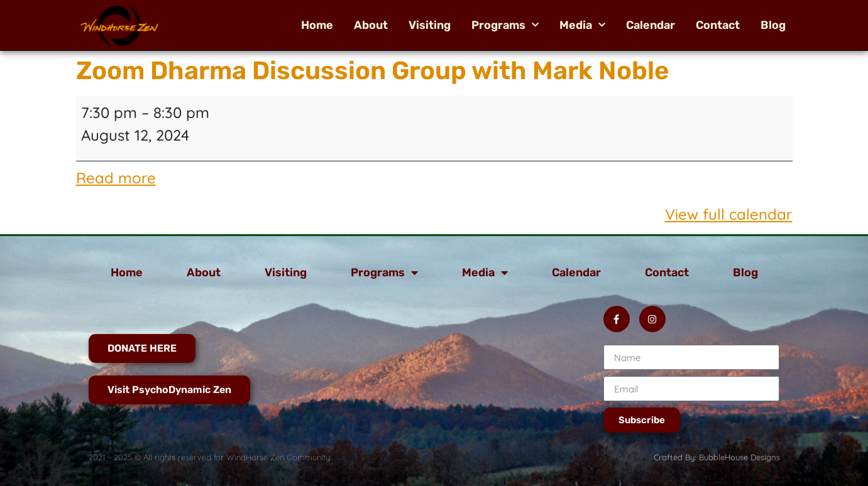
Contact (718, 25)
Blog (773, 25)
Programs (505, 25)
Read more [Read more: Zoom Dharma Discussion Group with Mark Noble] (116, 178)
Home (317, 25)
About (371, 25)
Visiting (430, 25)
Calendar (651, 25)
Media (582, 25)
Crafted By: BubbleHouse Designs (717, 457)
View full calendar (729, 214)
